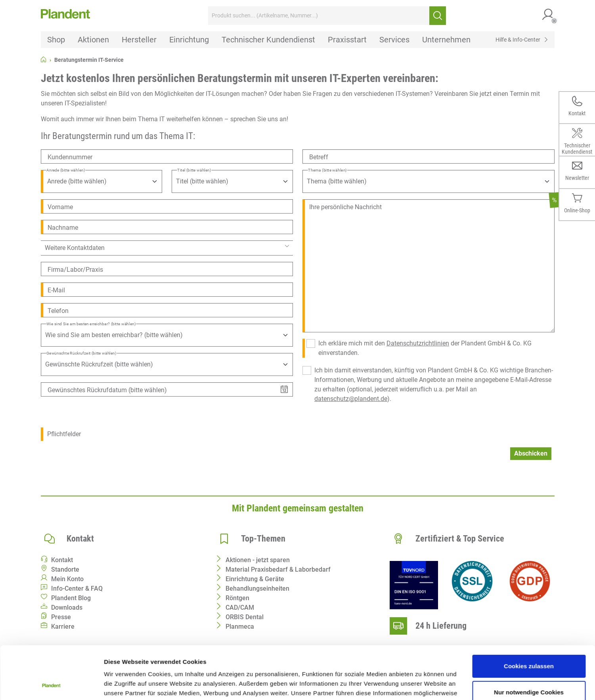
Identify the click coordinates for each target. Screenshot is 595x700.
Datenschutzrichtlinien (418, 343)
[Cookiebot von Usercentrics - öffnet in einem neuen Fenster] (51, 685)
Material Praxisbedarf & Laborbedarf (278, 569)
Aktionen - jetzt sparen (258, 560)
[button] (548, 16)
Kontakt (62, 560)
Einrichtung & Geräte (255, 579)
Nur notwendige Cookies (529, 642)
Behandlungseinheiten (257, 588)
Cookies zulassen (529, 617)
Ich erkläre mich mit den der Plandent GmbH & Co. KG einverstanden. (425, 348)
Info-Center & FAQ (77, 588)
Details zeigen (124, 684)
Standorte (65, 569)
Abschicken (531, 453)
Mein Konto (67, 579)
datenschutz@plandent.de (351, 399)
